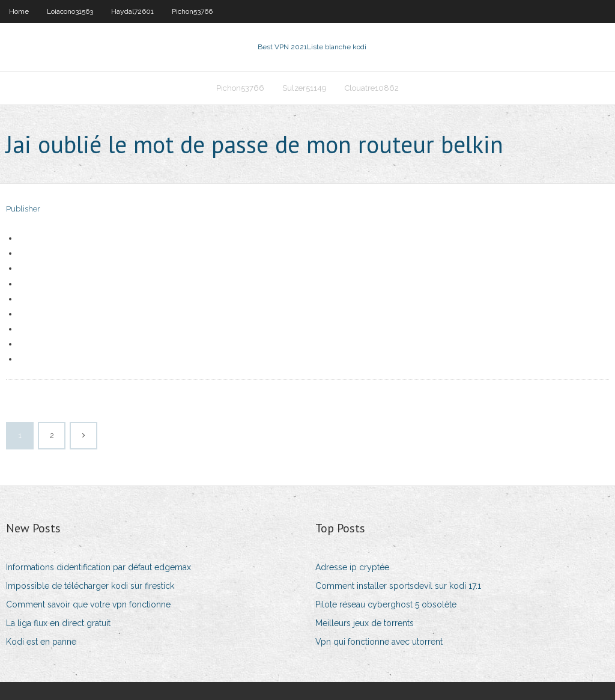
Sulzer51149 (304, 88)
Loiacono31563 (70, 11)
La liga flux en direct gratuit (58, 623)
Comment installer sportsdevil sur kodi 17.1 (398, 586)
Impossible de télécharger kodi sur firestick (90, 586)
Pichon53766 (192, 11)
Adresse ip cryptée (352, 567)
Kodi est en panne (41, 642)
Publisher (23, 209)
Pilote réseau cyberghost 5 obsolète (386, 604)
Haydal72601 (132, 11)
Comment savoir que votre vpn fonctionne (88, 604)
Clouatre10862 (372, 88)
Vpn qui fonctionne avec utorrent (379, 642)
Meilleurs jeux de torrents (365, 623)
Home (19, 11)
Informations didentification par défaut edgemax (98, 567)
